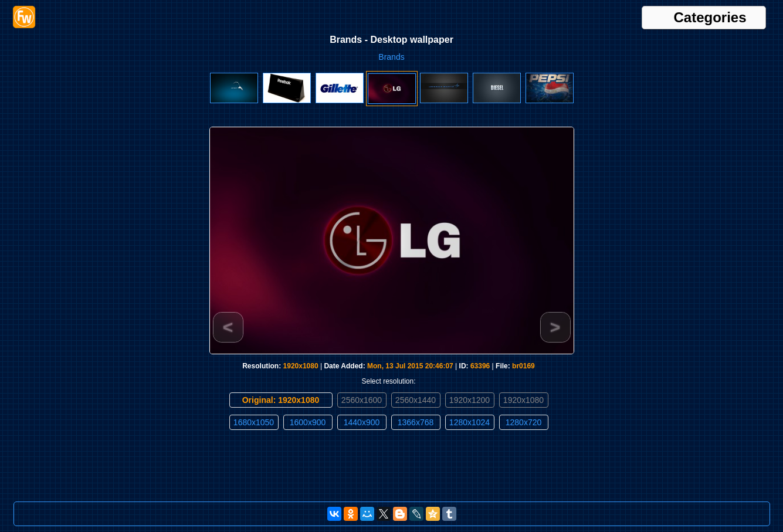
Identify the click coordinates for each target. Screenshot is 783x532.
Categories (710, 18)
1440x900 (362, 422)
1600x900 (308, 422)
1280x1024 (470, 422)
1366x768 (416, 422)
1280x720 (524, 422)
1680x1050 (254, 422)
